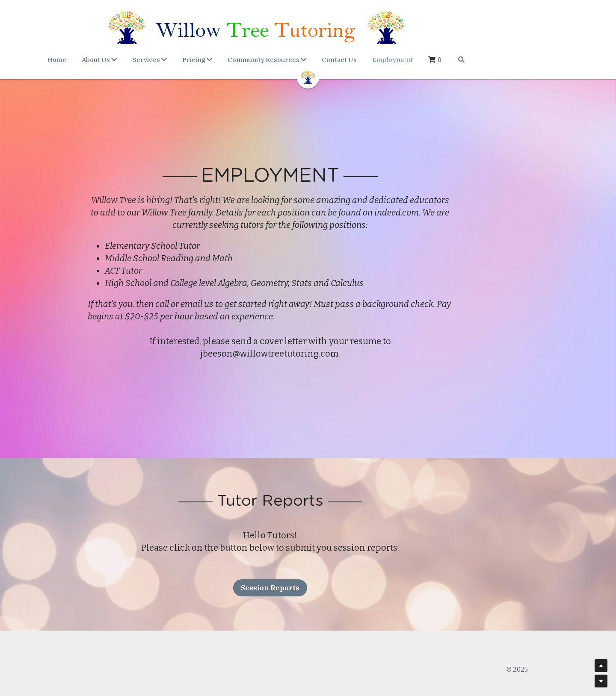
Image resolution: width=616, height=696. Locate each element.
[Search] (513, 60)
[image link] (308, 76)
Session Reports (308, 575)
